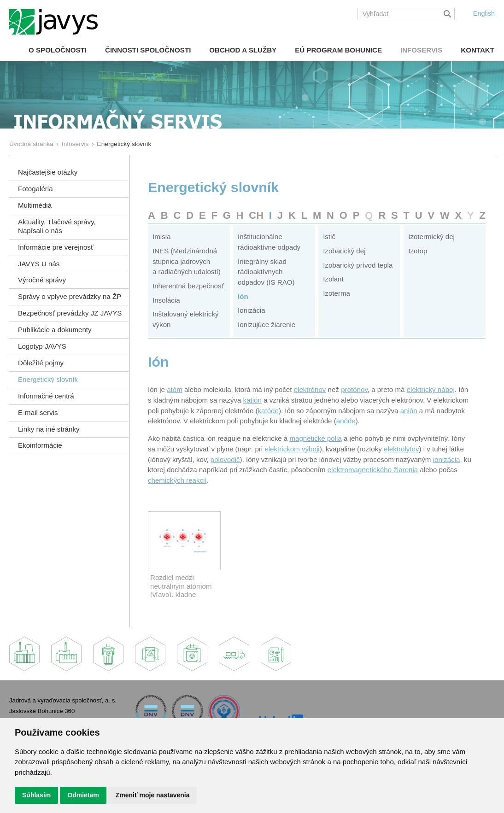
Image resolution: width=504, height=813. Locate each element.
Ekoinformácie (40, 445)
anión (409, 411)
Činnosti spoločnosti (148, 50)
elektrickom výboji (292, 449)
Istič (329, 237)
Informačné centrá (46, 396)
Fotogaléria (35, 189)
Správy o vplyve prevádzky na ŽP (70, 296)
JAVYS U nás (39, 264)
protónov (354, 389)
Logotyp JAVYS (42, 346)
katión (252, 400)
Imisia (161, 237)
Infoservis (421, 50)
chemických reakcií (177, 480)
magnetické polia (315, 438)
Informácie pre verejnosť (56, 247)
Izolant (333, 279)
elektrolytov (401, 449)
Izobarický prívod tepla (358, 265)
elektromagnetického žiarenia (373, 470)
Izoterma (337, 293)
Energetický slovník (48, 379)
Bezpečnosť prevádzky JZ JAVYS (70, 313)
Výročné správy (42, 280)
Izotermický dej (431, 237)
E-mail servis (38, 412)
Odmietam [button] (83, 795)
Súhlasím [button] (36, 795)
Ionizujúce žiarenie (267, 325)
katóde (268, 411)
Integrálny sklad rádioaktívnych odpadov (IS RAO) (266, 272)
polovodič (225, 459)
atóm (175, 389)
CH (256, 215)
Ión (243, 296)
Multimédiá (35, 205)
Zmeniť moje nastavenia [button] (153, 795)
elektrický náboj (431, 389)
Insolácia (166, 300)
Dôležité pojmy (41, 363)
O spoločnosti (58, 50)
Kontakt (478, 50)
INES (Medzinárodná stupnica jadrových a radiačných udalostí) (187, 261)
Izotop (418, 251)
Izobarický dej (344, 251)
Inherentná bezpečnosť (188, 286)
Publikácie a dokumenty (55, 330)
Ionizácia (252, 310)
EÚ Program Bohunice (338, 50)
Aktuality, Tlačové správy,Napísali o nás (57, 226)
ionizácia (447, 459)
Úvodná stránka (31, 144)
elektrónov (310, 389)
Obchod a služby (243, 50)
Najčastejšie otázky (48, 172)
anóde (346, 421)
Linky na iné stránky (49, 429)
